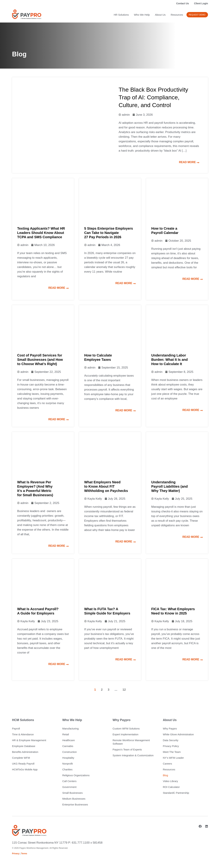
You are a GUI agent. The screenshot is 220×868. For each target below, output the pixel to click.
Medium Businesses (74, 799)
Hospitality (68, 758)
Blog (166, 775)
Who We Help (142, 15)
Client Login (201, 3)
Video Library (170, 781)
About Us (160, 15)
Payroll (16, 729)
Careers (167, 764)
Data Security (171, 740)
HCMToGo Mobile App (25, 769)
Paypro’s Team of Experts (127, 749)
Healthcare (69, 740)
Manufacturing (71, 729)
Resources (177, 15)
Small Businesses (73, 793)
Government (70, 787)
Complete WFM (21, 758)
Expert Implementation (125, 734)
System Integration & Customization (133, 755)
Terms (24, 854)
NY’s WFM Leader (173, 758)
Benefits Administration (25, 752)
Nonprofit (68, 764)
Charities (67, 769)
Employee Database (24, 746)
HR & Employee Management (29, 740)
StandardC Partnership (176, 793)
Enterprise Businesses (75, 804)
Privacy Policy (171, 746)
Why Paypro (170, 729)
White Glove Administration (178, 734)
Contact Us (183, 3)
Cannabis (68, 746)
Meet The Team (172, 752)
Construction (70, 752)
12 (124, 690)
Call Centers (70, 781)
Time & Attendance (23, 734)
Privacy (16, 854)
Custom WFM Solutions (126, 729)
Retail (66, 734)
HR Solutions (121, 15)
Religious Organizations (76, 775)
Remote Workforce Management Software (131, 742)
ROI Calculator (171, 787)
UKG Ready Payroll (23, 764)
